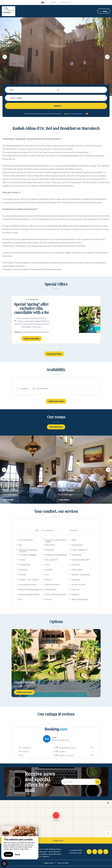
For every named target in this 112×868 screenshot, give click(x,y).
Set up (18, 854)
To (58, 90)
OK (98, 782)
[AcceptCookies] (4, 864)
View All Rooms (56, 427)
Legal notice (49, 863)
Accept (8, 854)
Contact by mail (74, 853)
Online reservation (32, 338)
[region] (20, 843)
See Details (8, 500)
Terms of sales (63, 863)
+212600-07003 (74, 850)
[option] (56, 57)
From (11, 90)
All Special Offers (54, 354)
